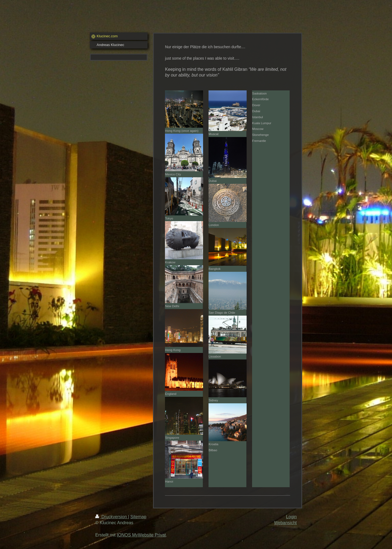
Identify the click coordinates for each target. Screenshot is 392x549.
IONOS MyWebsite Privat (141, 535)
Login (291, 517)
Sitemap (138, 517)
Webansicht (285, 523)
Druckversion (112, 517)
